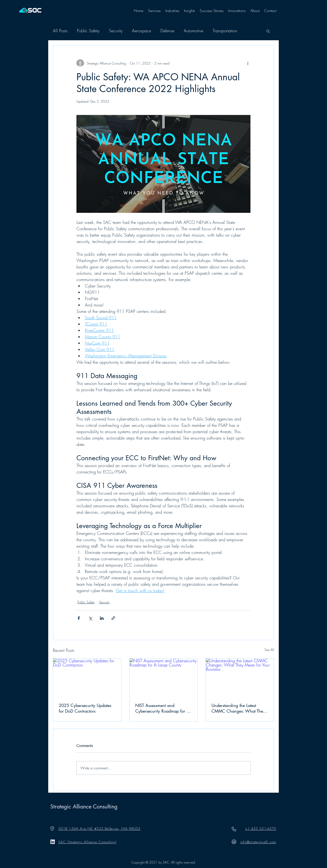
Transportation (225, 31)
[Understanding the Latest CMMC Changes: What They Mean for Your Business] (240, 678)
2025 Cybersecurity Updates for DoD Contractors (85, 708)
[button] (154, 11)
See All (269, 650)
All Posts (60, 31)
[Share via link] (113, 618)
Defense (167, 31)
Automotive (193, 31)
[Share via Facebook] (79, 618)
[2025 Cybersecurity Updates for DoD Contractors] (87, 678)
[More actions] (248, 63)
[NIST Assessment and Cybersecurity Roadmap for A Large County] (164, 678)
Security (116, 31)
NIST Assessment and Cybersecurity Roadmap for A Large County (162, 708)
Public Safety (88, 31)
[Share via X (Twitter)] (90, 618)
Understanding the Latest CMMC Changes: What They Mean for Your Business (238, 708)
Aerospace (142, 31)
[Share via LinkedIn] (102, 618)
